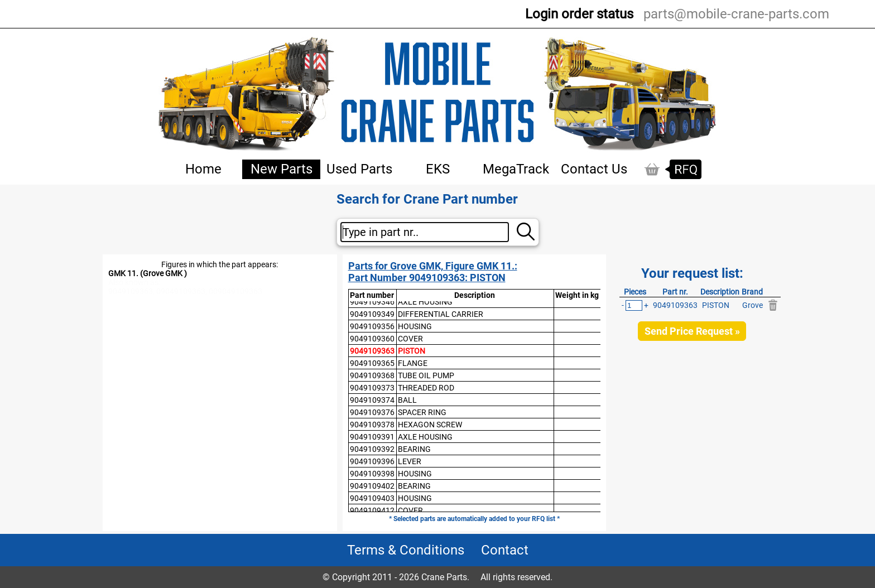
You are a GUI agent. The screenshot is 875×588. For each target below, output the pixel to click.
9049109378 (372, 425)
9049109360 (372, 339)
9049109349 (372, 314)
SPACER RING (422, 412)
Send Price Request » (692, 331)
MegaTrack (516, 169)
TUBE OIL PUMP (426, 375)
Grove (753, 305)
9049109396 (372, 461)
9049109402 (372, 486)
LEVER (410, 461)
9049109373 (372, 388)
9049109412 (372, 510)
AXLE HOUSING (425, 302)
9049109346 (372, 302)
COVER (410, 339)
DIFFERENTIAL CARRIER (441, 314)
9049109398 (372, 474)
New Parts (282, 169)
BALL (407, 400)
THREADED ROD (426, 388)
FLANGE (413, 363)
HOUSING (415, 326)
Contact (505, 550)
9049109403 (372, 498)
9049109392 (372, 449)
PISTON (412, 351)
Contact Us (594, 169)
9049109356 (372, 326)
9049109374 (372, 400)
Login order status (579, 14)
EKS (438, 169)
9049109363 (372, 351)
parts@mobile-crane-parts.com (736, 14)
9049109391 (372, 437)
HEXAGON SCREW (430, 425)
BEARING (414, 449)
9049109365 (372, 363)
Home (203, 169)
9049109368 (372, 375)
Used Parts (359, 169)
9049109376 (372, 412)
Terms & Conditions (406, 550)
